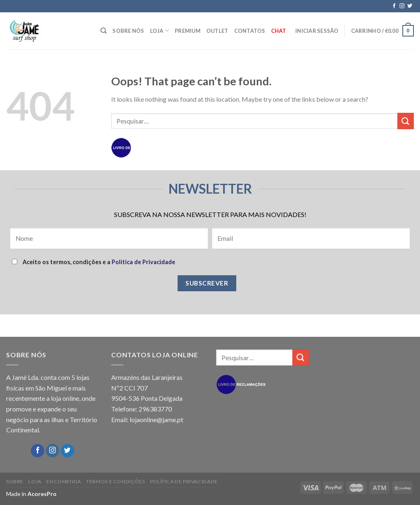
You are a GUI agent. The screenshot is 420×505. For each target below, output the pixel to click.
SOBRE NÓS (128, 31)
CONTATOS (250, 31)
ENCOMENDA (64, 481)
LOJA (160, 31)
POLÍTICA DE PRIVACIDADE (184, 481)
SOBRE (15, 481)
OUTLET (217, 31)
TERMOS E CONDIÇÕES (115, 481)
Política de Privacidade (143, 262)
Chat (279, 31)
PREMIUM (188, 31)
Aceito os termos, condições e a (94, 262)
